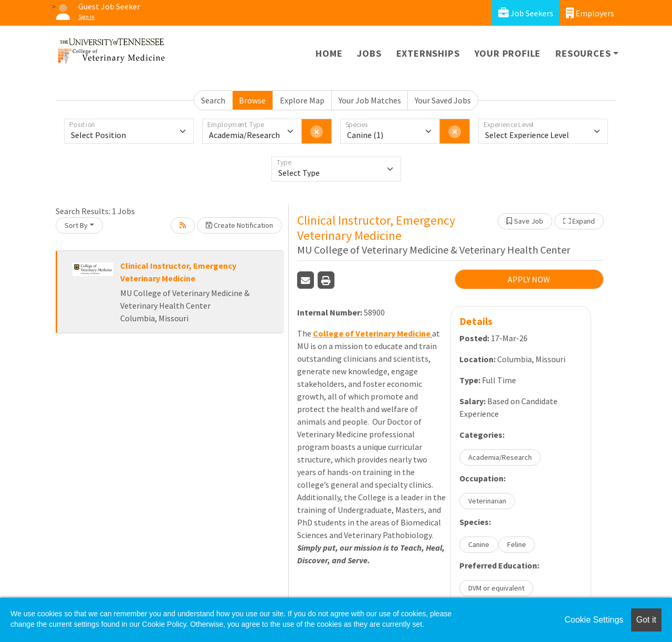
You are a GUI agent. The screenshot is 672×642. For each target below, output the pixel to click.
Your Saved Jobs (443, 100)
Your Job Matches (370, 100)
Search (213, 100)
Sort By (76, 225)
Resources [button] (583, 53)
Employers (590, 13)
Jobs (369, 53)
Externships (428, 53)
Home (329, 53)
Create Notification (239, 225)
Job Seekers (526, 13)
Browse (252, 100)
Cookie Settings (594, 620)
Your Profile (508, 53)
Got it (646, 620)
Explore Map (302, 100)
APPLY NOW (529, 279)
